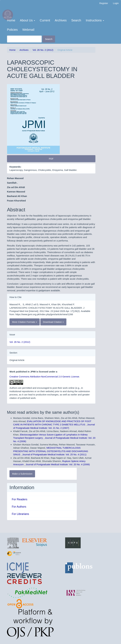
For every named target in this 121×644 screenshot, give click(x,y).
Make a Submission (22, 474)
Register (104, 3)
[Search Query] (24, 39)
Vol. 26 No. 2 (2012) (43, 50)
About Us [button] (27, 20)
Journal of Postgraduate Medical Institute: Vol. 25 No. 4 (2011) (54, 454)
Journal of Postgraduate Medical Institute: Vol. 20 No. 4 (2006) (58, 464)
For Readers (20, 499)
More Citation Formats (25, 322)
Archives (61, 20)
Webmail (28, 30)
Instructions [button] (95, 20)
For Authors (19, 507)
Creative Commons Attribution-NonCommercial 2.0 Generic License (44, 377)
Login (116, 3)
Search (76, 20)
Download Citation (53, 322)
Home (11, 20)
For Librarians (20, 514)
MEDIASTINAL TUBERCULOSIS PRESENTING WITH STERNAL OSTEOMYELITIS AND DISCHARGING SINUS (51, 451)
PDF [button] (51, 159)
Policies (12, 30)
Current (45, 20)
